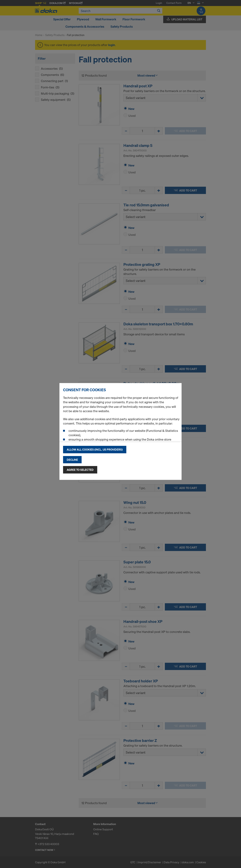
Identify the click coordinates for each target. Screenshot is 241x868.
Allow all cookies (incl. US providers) (95, 449)
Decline (72, 460)
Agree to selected (80, 470)
